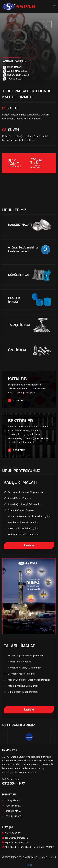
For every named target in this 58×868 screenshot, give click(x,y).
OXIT (30, 865)
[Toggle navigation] (54, 6)
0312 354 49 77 (14, 783)
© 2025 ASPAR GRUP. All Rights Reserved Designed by (29, 859)
